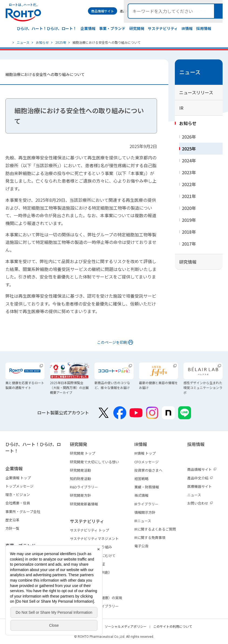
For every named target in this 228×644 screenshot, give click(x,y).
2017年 (189, 244)
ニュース (23, 42)
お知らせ (42, 42)
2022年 (189, 184)
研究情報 (188, 262)
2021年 (189, 196)
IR (181, 108)
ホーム (8, 42)
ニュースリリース (196, 92)
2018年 (189, 232)
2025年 (61, 42)
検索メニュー (218, 11)
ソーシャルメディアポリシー (126, 626)
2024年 (189, 160)
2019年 (189, 220)
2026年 (189, 137)
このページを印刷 (112, 342)
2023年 (189, 172)
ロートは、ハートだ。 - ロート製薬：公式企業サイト (23, 12)
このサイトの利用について (173, 626)
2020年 (189, 208)
